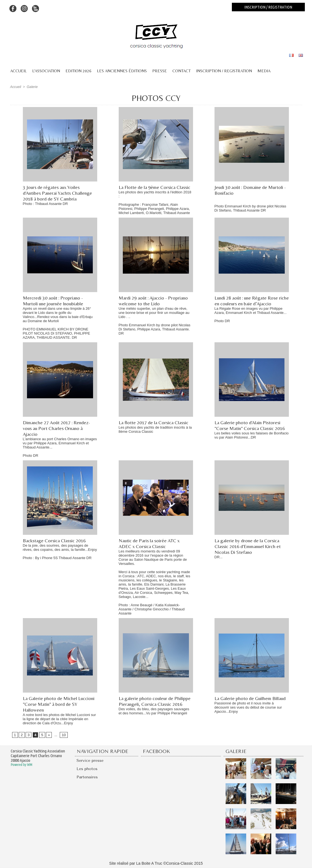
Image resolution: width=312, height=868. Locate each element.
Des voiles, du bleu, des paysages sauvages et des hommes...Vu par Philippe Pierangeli (154, 711)
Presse (160, 71)
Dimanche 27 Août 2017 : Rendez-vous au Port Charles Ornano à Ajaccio (58, 428)
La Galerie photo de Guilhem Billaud (251, 698)
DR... (219, 557)
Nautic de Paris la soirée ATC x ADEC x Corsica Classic (150, 543)
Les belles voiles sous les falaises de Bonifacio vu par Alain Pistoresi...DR (252, 435)
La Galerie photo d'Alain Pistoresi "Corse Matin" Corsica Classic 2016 (251, 425)
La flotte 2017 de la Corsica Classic (154, 422)
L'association (46, 71)
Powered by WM (21, 765)
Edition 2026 (78, 71)
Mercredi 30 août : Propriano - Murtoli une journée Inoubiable (54, 301)
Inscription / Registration (224, 71)
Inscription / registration (268, 7)
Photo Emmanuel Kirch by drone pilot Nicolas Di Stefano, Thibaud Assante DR (250, 208)
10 (62, 735)
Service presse (91, 761)
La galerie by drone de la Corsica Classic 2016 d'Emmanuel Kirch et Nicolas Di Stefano (249, 546)
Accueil (18, 71)
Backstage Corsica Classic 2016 (55, 540)
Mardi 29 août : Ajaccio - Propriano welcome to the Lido (154, 301)
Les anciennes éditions (122, 71)
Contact (181, 71)
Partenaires (88, 779)
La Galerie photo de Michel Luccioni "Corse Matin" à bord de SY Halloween (60, 704)
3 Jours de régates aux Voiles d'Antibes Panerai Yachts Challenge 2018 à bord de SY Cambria (58, 193)
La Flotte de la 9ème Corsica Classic (155, 187)
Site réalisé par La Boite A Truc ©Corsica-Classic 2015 (156, 863)
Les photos (88, 770)
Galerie (32, 87)
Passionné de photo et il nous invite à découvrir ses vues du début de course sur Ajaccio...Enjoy (248, 707)
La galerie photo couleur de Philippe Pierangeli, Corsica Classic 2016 (156, 701)
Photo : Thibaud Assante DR (45, 204)
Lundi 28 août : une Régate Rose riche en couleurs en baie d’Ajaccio (249, 301)
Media (264, 71)
